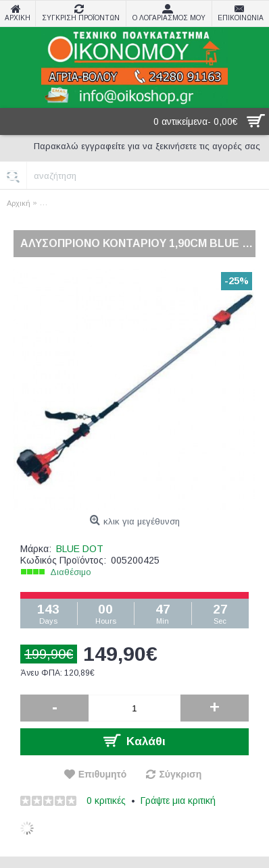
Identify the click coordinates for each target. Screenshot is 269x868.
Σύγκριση (180, 774)
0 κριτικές (106, 801)
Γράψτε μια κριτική (178, 801)
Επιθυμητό (103, 774)
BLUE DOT (80, 549)
